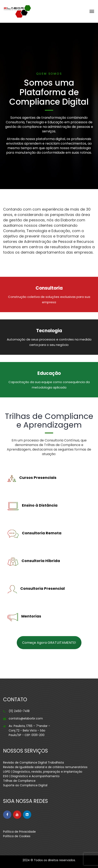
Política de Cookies (17, 836)
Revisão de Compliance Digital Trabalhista (33, 762)
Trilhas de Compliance (19, 781)
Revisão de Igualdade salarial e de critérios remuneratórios (45, 767)
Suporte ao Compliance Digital (25, 785)
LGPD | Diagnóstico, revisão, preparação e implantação (43, 772)
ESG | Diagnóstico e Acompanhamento (31, 776)
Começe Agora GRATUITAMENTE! (49, 643)
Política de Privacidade (19, 832)
